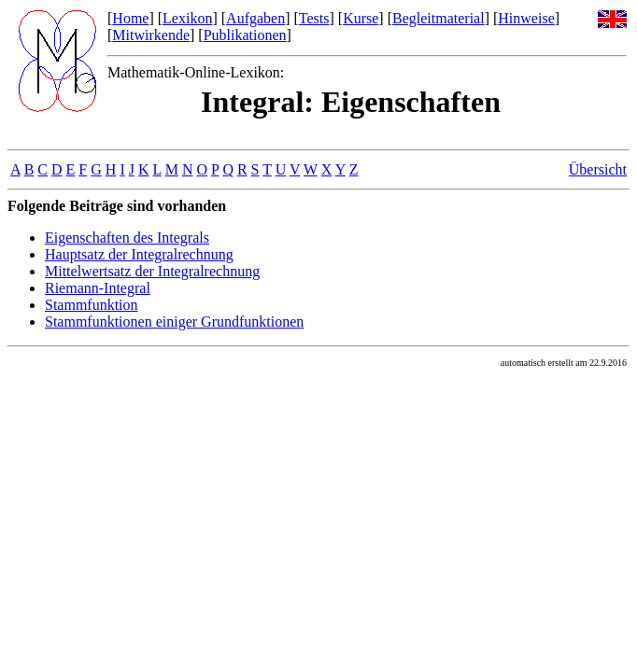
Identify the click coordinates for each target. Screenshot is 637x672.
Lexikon (187, 18)
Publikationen (245, 35)
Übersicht (598, 169)
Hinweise (526, 18)
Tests (314, 18)
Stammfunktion (92, 305)
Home (130, 18)
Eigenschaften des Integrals (127, 238)
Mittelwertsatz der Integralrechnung (152, 271)
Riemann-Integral (98, 288)
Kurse (361, 18)
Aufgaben (255, 18)
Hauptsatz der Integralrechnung (139, 254)
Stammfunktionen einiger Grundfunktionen (174, 322)
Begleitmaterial (439, 18)
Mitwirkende (151, 35)
